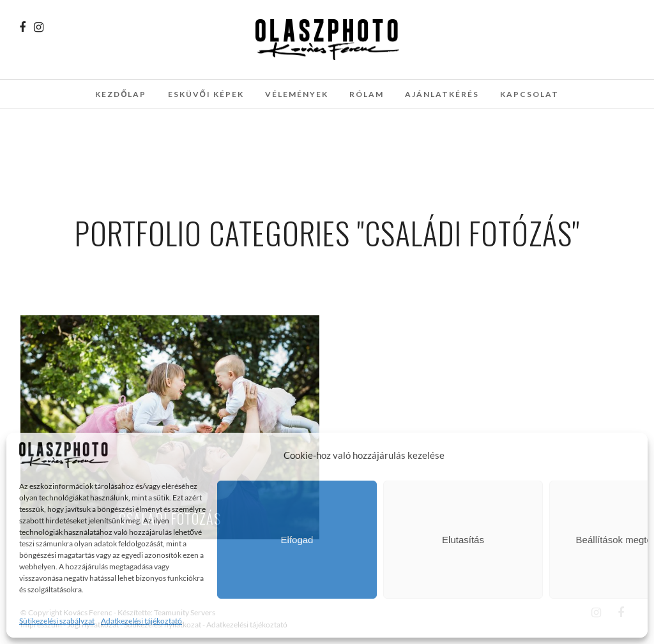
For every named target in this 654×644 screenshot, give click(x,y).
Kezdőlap (121, 94)
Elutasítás (463, 540)
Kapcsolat (529, 94)
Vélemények (297, 94)
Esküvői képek (206, 94)
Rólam (367, 94)
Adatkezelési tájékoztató (141, 621)
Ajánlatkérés (442, 94)
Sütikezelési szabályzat (57, 621)
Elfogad (297, 540)
